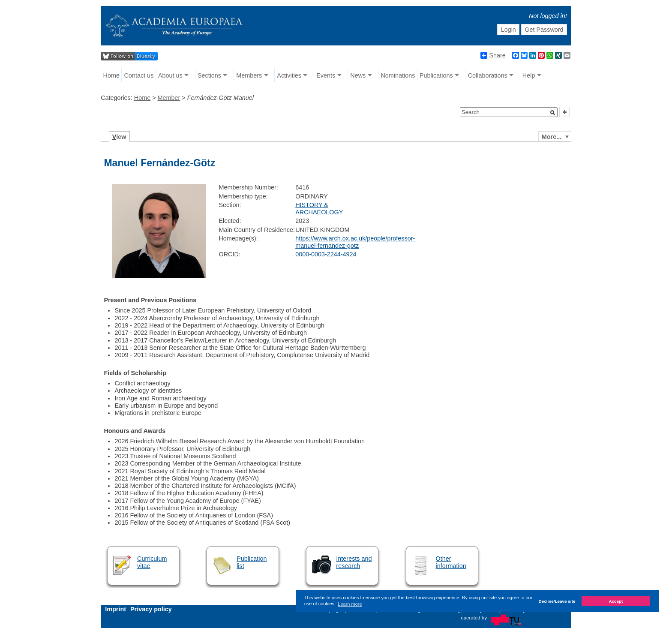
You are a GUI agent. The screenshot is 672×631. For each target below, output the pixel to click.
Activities (289, 75)
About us (170, 75)
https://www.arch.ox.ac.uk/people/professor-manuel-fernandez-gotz (355, 242)
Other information (451, 562)
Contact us (139, 75)
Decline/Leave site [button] (557, 601)
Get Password (544, 30)
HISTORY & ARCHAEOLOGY (319, 209)
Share (493, 55)
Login (508, 30)
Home (111, 75)
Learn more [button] (350, 604)
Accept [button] (616, 601)
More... (552, 137)
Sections (209, 75)
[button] (553, 113)
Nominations (398, 75)
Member (169, 98)
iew (119, 137)
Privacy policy (151, 609)
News (358, 75)
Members (249, 75)
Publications (436, 75)
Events (326, 75)
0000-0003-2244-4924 (326, 254)
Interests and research (354, 562)
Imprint (115, 609)
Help (529, 75)
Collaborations (488, 75)
